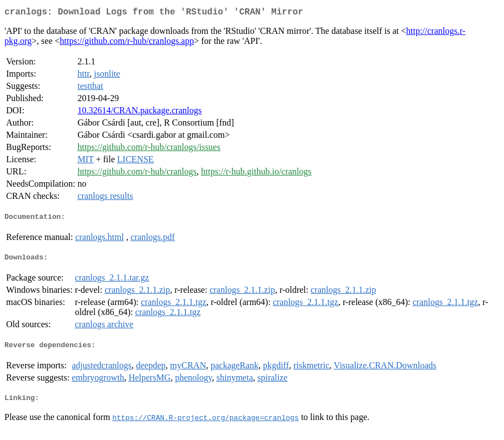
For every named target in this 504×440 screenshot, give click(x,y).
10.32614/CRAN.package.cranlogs (139, 112)
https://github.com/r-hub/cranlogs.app (127, 43)
